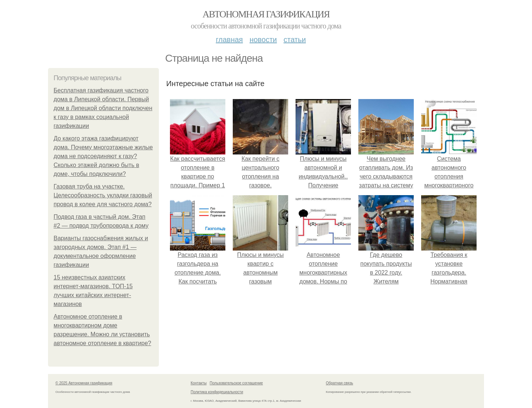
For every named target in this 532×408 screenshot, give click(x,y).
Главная (229, 40)
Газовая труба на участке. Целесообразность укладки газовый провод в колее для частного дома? (103, 195)
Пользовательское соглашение (236, 383)
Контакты (199, 383)
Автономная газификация (266, 14)
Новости (263, 40)
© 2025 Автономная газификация (84, 383)
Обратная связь (340, 383)
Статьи (294, 40)
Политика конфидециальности (217, 392)
